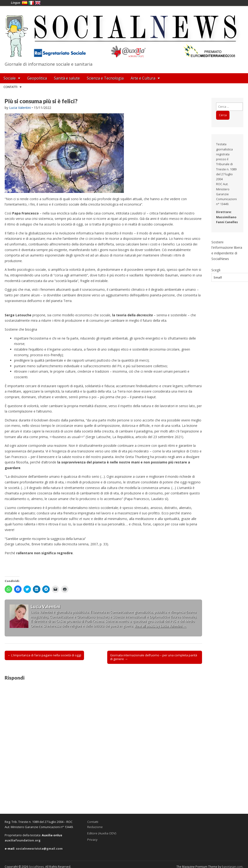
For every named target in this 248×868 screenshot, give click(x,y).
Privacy (92, 840)
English (38, 3)
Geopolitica (37, 78)
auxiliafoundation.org (23, 840)
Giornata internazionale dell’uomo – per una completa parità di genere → (154, 657)
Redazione (95, 827)
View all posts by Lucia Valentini (160, 626)
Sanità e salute (67, 78)
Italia (31, 3)
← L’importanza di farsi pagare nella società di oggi (44, 655)
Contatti (10, 87)
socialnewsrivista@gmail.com (39, 849)
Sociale (10, 78)
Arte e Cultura (143, 78)
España (25, 3)
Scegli (216, 270)
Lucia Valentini (20, 108)
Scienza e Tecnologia (105, 78)
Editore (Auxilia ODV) (102, 833)
